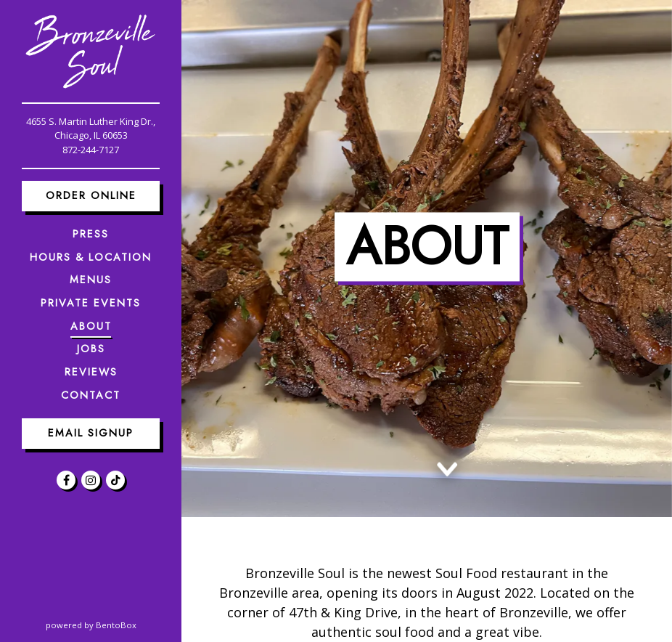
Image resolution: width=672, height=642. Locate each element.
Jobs (91, 349)
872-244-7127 (91, 150)
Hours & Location (91, 257)
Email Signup (91, 433)
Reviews (91, 372)
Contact (91, 395)
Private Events (91, 303)
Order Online (91, 195)
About (91, 326)
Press (91, 234)
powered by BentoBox (114, 625)
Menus (91, 280)
